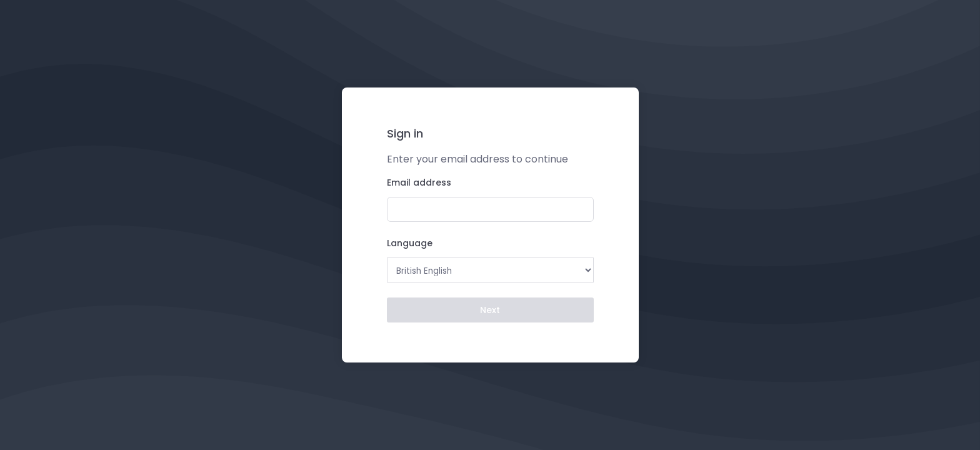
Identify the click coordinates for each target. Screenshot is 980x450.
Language (410, 243)
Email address (419, 182)
